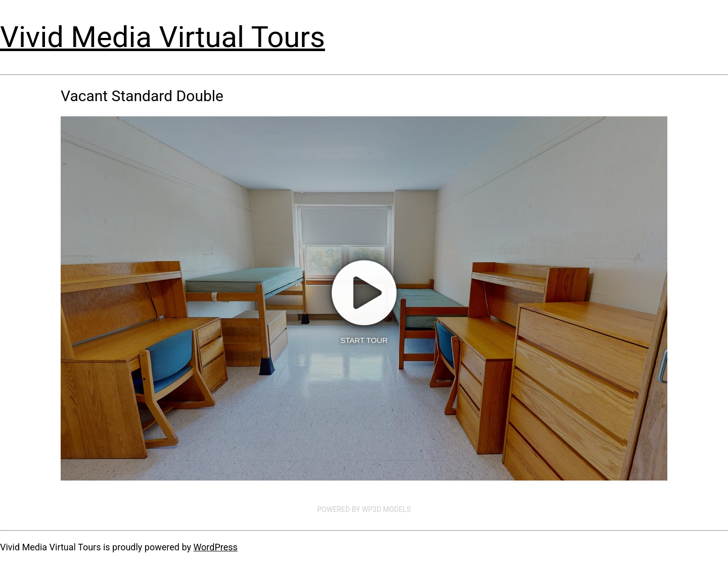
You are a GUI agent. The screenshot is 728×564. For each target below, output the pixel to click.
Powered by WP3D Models (364, 509)
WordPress (215, 547)
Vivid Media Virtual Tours (163, 37)
